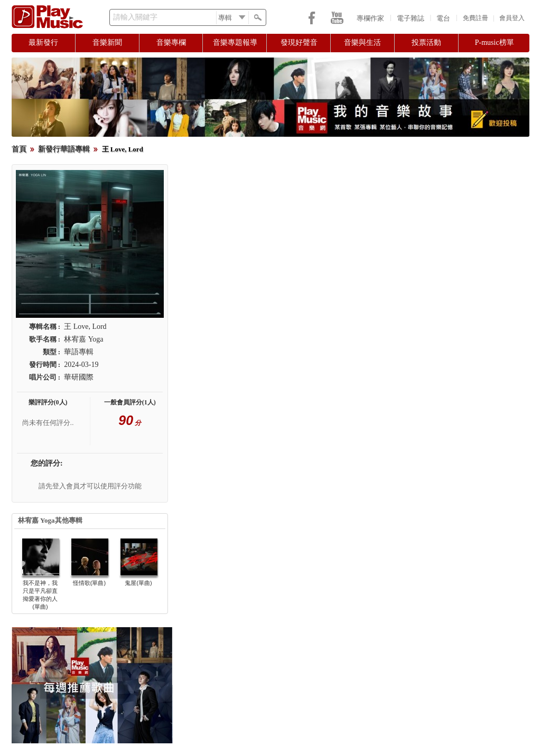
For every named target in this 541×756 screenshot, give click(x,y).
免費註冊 (475, 18)
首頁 (19, 149)
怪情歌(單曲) (89, 583)
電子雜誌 (411, 18)
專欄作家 (370, 18)
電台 (443, 18)
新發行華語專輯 (64, 149)
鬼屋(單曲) (138, 583)
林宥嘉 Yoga (83, 339)
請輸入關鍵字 (135, 17)
